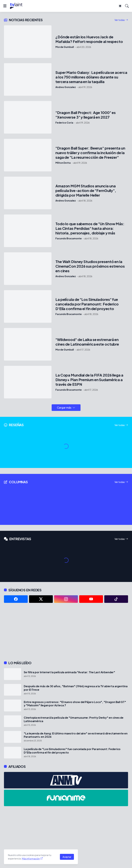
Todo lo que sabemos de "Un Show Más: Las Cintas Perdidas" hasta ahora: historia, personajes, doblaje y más (90, 228)
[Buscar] (127, 6)
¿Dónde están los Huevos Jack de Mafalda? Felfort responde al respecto (89, 39)
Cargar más (64, 408)
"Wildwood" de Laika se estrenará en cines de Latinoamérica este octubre (87, 342)
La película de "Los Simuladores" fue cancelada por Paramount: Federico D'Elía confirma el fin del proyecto (87, 304)
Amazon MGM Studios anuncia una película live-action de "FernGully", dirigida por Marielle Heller (86, 191)
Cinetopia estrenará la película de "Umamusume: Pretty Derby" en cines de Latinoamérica (74, 719)
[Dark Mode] (120, 6)
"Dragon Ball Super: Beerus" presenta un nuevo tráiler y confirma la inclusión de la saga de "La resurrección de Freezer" (90, 153)
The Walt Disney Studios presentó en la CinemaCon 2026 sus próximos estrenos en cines (90, 266)
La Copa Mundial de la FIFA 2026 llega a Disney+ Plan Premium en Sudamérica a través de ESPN (89, 380)
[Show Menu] (5, 6)
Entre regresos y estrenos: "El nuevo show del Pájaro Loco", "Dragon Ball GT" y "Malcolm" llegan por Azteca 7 (75, 704)
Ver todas (120, 20)
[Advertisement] (66, 632)
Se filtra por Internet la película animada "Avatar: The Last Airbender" (69, 672)
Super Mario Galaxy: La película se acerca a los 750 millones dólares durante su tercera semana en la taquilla (91, 77)
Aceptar (67, 857)
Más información (31, 858)
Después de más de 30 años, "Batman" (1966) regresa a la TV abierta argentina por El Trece (76, 688)
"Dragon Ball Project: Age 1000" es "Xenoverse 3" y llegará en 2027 (86, 115)
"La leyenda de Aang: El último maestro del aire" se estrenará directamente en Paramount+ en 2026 (76, 735)
